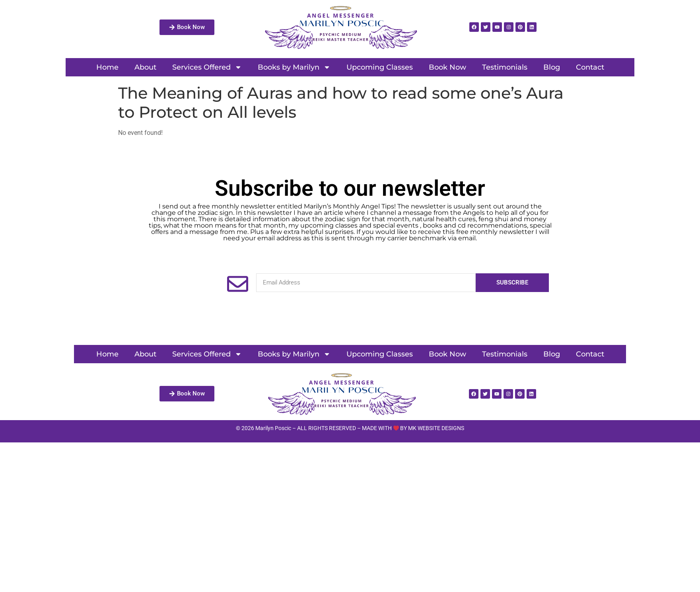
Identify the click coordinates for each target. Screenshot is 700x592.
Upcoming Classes (380, 67)
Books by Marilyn (294, 67)
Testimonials (505, 67)
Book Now (447, 67)
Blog (552, 67)
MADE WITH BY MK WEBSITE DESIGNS (413, 428)
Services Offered (207, 67)
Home (107, 67)
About (145, 67)
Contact (590, 67)
